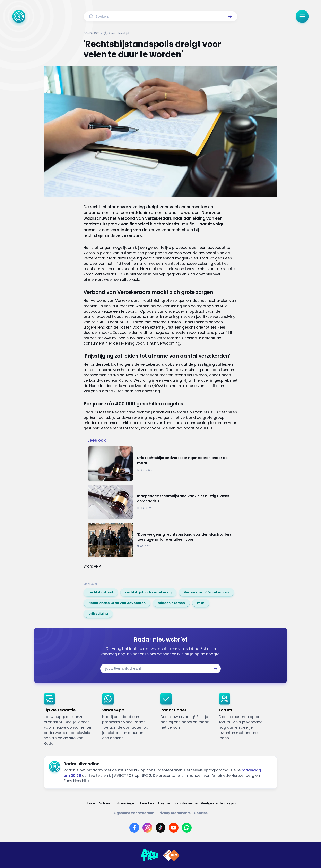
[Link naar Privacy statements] (174, 813)
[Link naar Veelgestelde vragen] (218, 803)
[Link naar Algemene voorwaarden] (134, 813)
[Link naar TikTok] (160, 828)
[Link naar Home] (90, 803)
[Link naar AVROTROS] (150, 855)
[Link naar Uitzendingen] (125, 803)
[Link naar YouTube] (174, 828)
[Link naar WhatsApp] (187, 828)
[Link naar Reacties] (147, 803)
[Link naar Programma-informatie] (177, 803)
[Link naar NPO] (171, 855)
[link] (101, 592)
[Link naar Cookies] (201, 813)
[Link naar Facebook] (134, 828)
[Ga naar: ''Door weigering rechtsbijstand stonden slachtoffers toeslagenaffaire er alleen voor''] (163, 540)
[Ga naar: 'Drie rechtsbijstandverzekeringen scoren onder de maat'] (163, 464)
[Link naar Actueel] (105, 803)
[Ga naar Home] (19, 16)
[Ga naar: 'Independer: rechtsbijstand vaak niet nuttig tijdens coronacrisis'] (163, 502)
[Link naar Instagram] (147, 828)
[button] (230, 16)
